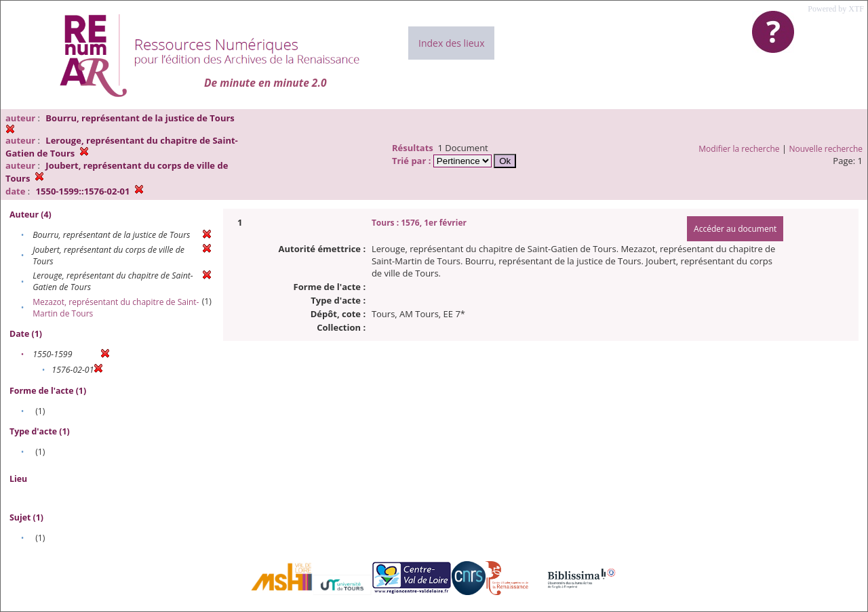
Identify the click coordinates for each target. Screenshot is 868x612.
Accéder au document (735, 229)
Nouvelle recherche (826, 149)
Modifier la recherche (739, 149)
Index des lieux (451, 43)
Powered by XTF (836, 9)
